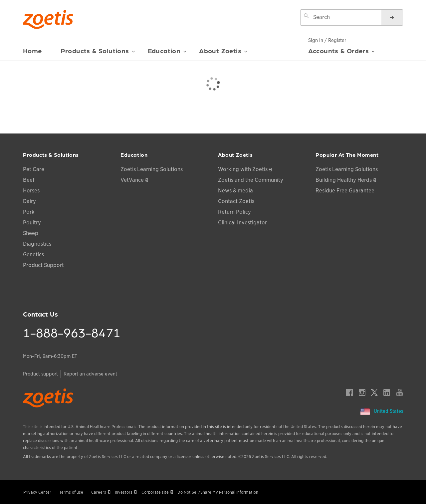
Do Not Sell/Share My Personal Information (218, 492)
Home (32, 51)
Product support (40, 374)
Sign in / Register (327, 40)
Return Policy (234, 212)
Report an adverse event (90, 374)
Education (167, 54)
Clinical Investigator (242, 223)
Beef (29, 180)
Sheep (31, 233)
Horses (31, 191)
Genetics (33, 254)
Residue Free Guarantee (345, 191)
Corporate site (155, 492)
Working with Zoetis (243, 169)
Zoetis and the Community (251, 180)
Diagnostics (37, 244)
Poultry (32, 223)
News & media (235, 191)
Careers (99, 492)
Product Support (43, 265)
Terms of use (71, 492)
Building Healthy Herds (344, 180)
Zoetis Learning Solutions (152, 169)
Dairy (29, 201)
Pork (29, 212)
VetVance (132, 180)
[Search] (392, 17)
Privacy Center (37, 492)
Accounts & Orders (342, 53)
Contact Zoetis (236, 201)
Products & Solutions (98, 54)
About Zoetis (223, 54)
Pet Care (34, 169)
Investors (124, 492)
